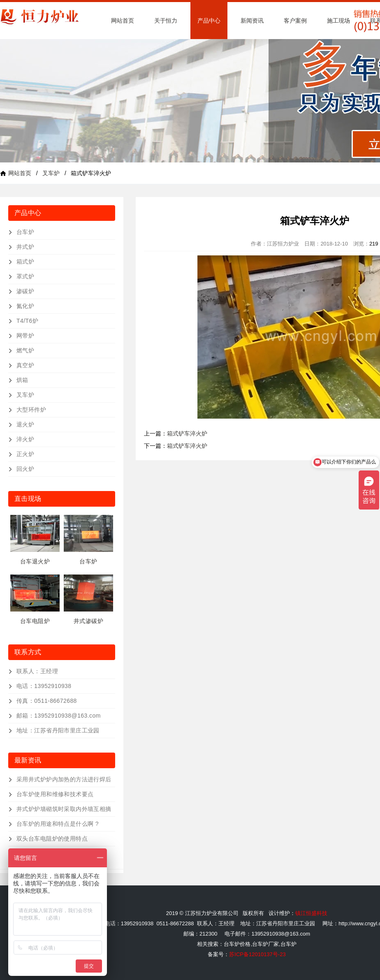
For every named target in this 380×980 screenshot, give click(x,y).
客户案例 (295, 21)
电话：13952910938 (44, 686)
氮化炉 (25, 306)
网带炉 (25, 336)
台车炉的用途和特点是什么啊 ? (58, 824)
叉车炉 (51, 173)
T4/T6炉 (27, 321)
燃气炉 (25, 350)
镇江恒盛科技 (311, 913)
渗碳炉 (25, 291)
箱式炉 (25, 262)
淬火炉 (25, 439)
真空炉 (25, 365)
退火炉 (25, 424)
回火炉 (25, 469)
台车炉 (25, 232)
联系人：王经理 (37, 671)
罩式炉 (25, 276)
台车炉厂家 (265, 944)
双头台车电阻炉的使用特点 (52, 839)
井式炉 (25, 247)
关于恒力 (166, 21)
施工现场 (338, 21)
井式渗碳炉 (88, 621)
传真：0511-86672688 (47, 701)
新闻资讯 (252, 21)
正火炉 (25, 454)
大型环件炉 (31, 410)
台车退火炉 (35, 561)
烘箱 (22, 380)
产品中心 (209, 21)
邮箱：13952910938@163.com (59, 716)
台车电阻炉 (35, 621)
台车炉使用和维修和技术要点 (55, 794)
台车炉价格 (237, 944)
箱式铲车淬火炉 (187, 433)
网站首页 (123, 21)
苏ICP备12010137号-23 (257, 954)
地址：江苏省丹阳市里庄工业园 (58, 730)
